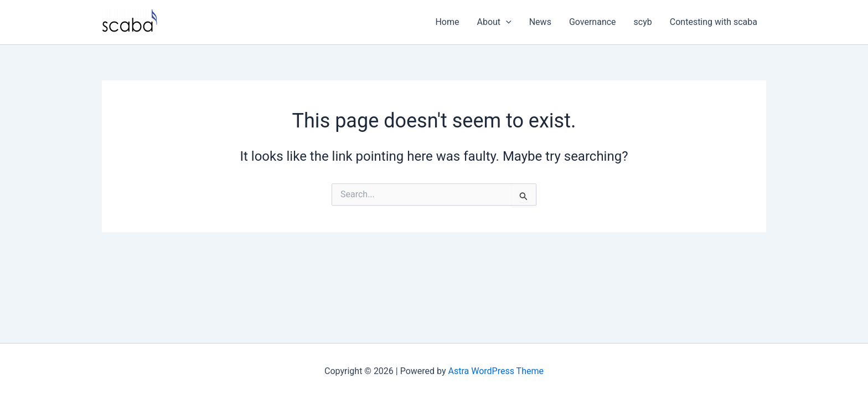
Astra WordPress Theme (496, 371)
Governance (593, 22)
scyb (643, 22)
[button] (506, 22)
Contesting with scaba (714, 22)
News (540, 22)
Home (447, 22)
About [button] (494, 22)
